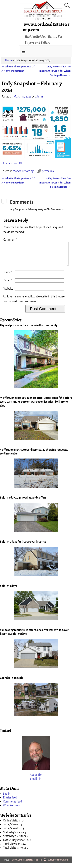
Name (8, 277)
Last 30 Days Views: (15, 845)
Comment (11, 240)
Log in (7, 798)
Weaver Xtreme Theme (58, 864)
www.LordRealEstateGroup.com (46, 27)
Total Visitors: (12, 852)
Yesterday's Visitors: (15, 841)
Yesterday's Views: (14, 837)
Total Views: (11, 848)
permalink (48, 171)
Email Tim (36, 783)
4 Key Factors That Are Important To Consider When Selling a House (55, 71)
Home (9, 60)
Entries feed (10, 802)
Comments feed (12, 806)
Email (8, 285)
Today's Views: (12, 829)
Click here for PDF (12, 163)
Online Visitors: (12, 825)
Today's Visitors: (13, 833)
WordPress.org (12, 810)
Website (8, 293)
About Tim (36, 779)
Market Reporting (23, 171)
